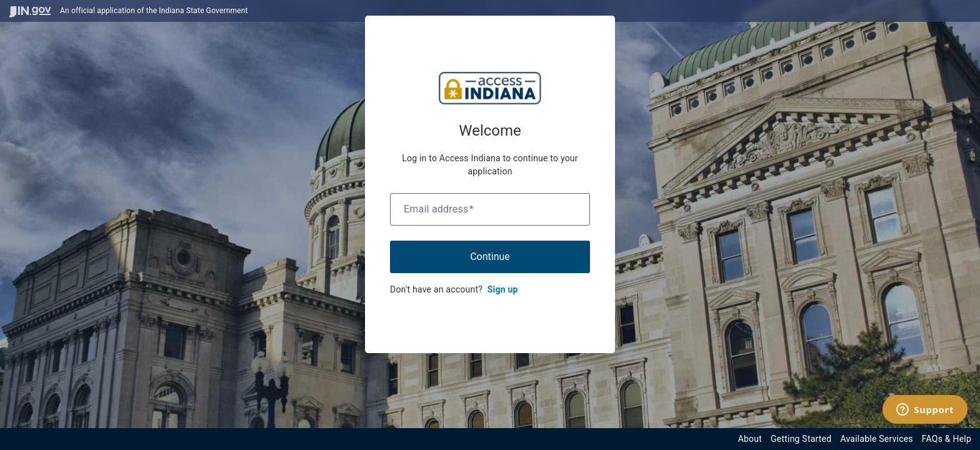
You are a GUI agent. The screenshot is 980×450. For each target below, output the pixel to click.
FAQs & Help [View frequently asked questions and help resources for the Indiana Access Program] (947, 439)
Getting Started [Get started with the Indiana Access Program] (801, 439)
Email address (439, 209)
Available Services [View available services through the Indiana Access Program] (876, 439)
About (750, 439)
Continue (490, 257)
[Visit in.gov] (30, 11)
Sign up (503, 289)
